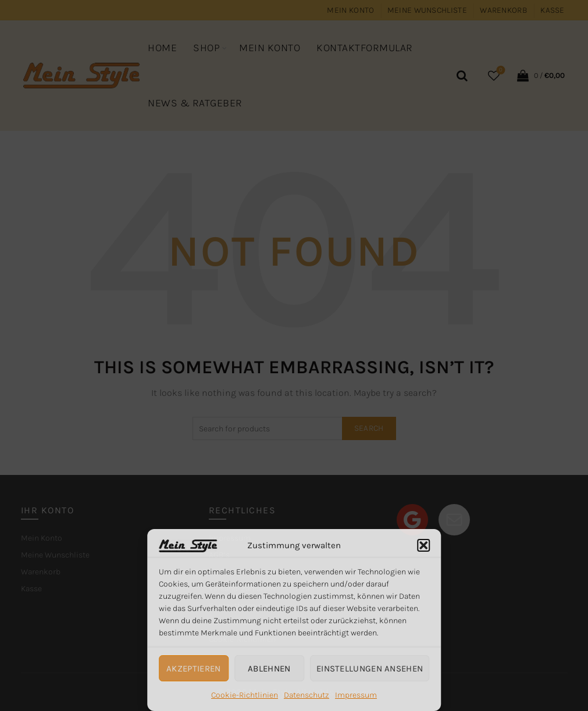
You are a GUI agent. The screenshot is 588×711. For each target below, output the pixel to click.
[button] (423, 545)
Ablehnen (269, 669)
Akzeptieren (193, 669)
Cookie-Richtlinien (245, 695)
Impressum (356, 695)
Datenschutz (307, 695)
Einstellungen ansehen (370, 669)
